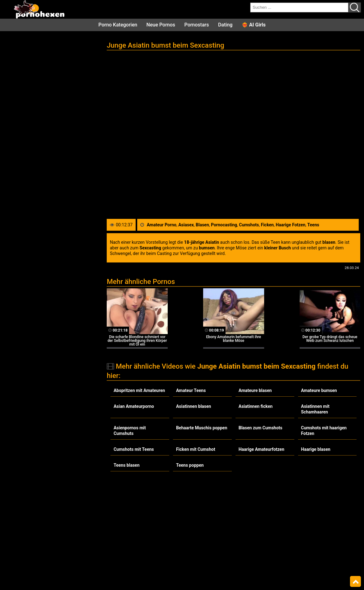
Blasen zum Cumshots (261, 428)
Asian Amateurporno (134, 406)
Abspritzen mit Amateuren (139, 390)
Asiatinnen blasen (194, 406)
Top (355, 582)
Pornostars (197, 25)
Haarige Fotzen (290, 225)
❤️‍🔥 (254, 25)
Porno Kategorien (118, 25)
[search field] (299, 7)
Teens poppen (190, 465)
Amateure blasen (255, 390)
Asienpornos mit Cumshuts (130, 431)
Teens (313, 225)
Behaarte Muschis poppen (202, 428)
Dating (225, 25)
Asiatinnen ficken (256, 406)
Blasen (202, 225)
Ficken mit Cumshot (196, 449)
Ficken (267, 225)
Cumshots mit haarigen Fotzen (324, 431)
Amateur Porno (162, 225)
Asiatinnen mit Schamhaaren (315, 409)
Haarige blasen (316, 449)
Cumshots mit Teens (134, 449)
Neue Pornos (161, 25)
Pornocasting (224, 225)
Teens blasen (126, 465)
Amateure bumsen (319, 390)
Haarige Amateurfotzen (261, 449)
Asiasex (186, 225)
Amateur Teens (191, 390)
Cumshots (249, 225)
